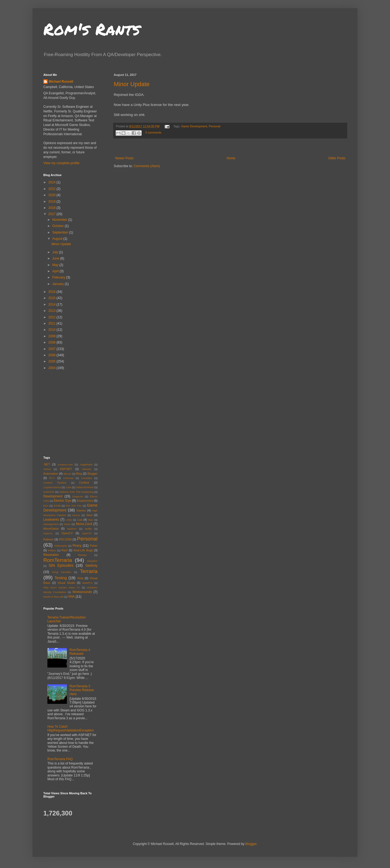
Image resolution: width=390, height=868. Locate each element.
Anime (47, 469)
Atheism (87, 469)
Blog (79, 474)
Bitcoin (68, 474)
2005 (53, 361)
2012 (53, 317)
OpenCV (67, 533)
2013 (53, 311)
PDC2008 (65, 539)
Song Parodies (62, 572)
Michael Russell (61, 82)
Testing (61, 578)
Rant (65, 550)
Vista (80, 578)
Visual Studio (66, 583)
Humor (76, 515)
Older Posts (337, 158)
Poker (94, 546)
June (56, 258)
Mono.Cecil (84, 524)
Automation (51, 474)
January (58, 284)
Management (51, 524)
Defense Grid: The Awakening (76, 492)
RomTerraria (58, 560)
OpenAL (48, 533)
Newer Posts (124, 158)
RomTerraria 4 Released (80, 652)
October (58, 226)
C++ (52, 478)
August (58, 239)
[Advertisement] (230, 148)
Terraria (89, 571)
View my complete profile (61, 163)
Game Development (194, 126)
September (61, 232)
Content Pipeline (55, 483)
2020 (53, 195)
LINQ (69, 520)
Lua (80, 520)
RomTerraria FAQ (60, 759)
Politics (52, 550)
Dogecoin (78, 496)
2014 (53, 305)
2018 (53, 208)
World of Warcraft (53, 597)
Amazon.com (65, 464)
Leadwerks (51, 520)
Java (89, 515)
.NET (47, 464)
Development (53, 496)
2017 (53, 214)
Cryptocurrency (52, 487)
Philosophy (61, 546)
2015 (53, 298)
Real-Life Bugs (83, 550)
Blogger (92, 474)
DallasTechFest (85, 487)
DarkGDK (49, 492)
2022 (53, 189)
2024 (53, 182)
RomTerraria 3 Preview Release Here (82, 690)
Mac (91, 520)
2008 (53, 342)
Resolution (51, 555)
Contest (84, 482)
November (60, 220)
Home (231, 158)
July (56, 252)
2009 (53, 336)
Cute (68, 487)
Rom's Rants (92, 29)
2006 (53, 355)
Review (82, 555)
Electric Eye (62, 501)
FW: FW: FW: (74, 506)
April (56, 271)
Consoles (87, 478)
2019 (53, 202)
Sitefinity (91, 566)
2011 (53, 323)
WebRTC (87, 583)
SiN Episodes (61, 565)
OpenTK (87, 533)
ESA (46, 506)
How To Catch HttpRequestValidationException (71, 728)
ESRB (57, 506)
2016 (53, 292)
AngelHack (86, 464)
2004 (53, 368)
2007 (53, 349)
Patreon (48, 539)
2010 (53, 330)
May (56, 265)
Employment (85, 501)
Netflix (88, 529)
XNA (71, 597)
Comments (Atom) (147, 166)
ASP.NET (66, 469)
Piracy (77, 546)
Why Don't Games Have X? (62, 587)
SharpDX (92, 561)
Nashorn (72, 529)
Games (81, 510)
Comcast (68, 478)
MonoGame (51, 529)
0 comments (153, 132)
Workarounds (82, 592)
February (59, 277)
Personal (215, 126)
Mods (67, 524)
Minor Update (132, 84)
